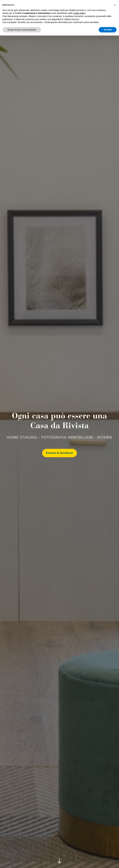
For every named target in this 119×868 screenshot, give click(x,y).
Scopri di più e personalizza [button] (22, 862)
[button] (115, 837)
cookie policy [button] (79, 846)
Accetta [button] (108, 862)
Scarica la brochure (59, 453)
